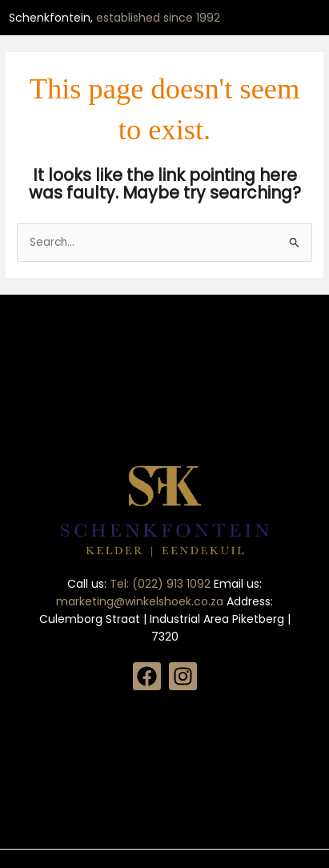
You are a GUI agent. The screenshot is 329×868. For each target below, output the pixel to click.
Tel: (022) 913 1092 (162, 584)
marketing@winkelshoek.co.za (141, 601)
